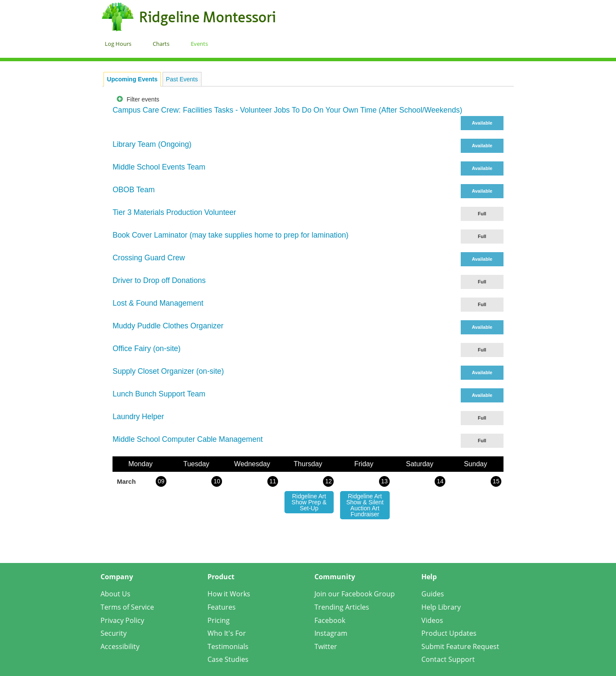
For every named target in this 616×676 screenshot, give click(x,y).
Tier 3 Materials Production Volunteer (174, 212)
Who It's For (227, 633)
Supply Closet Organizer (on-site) (168, 371)
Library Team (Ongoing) (152, 144)
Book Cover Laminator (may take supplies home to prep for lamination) (231, 235)
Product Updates (449, 633)
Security (114, 633)
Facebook (330, 620)
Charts (161, 44)
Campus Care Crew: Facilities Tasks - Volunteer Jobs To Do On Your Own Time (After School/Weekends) (287, 110)
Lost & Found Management (158, 303)
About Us (115, 594)
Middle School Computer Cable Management (188, 439)
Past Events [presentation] (182, 79)
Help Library (441, 607)
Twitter (326, 646)
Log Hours (118, 44)
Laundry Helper (138, 417)
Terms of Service (127, 607)
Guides (433, 594)
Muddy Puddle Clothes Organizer (168, 326)
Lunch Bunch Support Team (159, 394)
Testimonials (228, 646)
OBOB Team (133, 190)
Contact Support (448, 659)
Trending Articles (342, 607)
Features (222, 607)
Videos (432, 620)
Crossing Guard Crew (149, 258)
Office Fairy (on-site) (147, 348)
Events (199, 44)
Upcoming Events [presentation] (132, 79)
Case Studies (228, 659)
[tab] (132, 79)
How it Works (229, 594)
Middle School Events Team (159, 167)
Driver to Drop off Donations (159, 280)
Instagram (331, 633)
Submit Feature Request (460, 646)
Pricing (219, 620)
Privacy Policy (122, 620)
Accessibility (120, 646)
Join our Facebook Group (355, 594)
